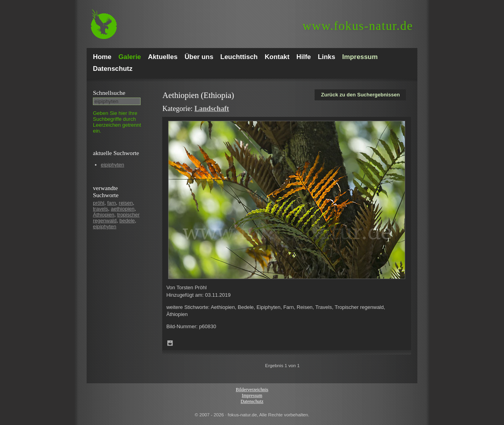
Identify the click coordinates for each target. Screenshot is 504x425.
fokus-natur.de (358, 26)
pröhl (99, 203)
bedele (127, 221)
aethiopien (123, 209)
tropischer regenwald (116, 218)
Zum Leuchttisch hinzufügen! (170, 343)
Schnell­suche (109, 93)
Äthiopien (104, 215)
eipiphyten (112, 165)
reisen (126, 203)
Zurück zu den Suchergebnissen (360, 95)
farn (111, 203)
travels (100, 209)
